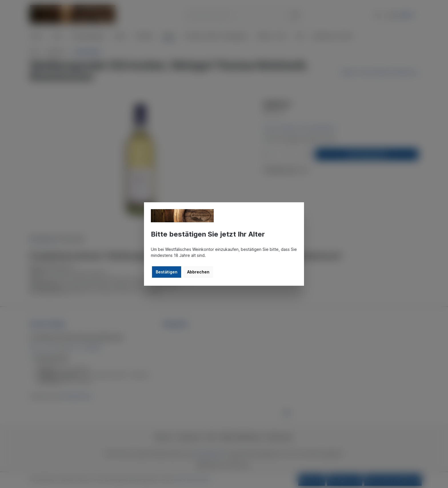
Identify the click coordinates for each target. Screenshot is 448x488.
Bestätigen (167, 272)
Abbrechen (198, 272)
